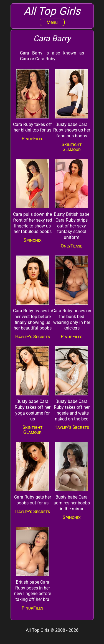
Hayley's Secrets (33, 337)
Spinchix (33, 240)
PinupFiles (32, 139)
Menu (52, 22)
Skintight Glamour (72, 147)
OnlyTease (72, 246)
